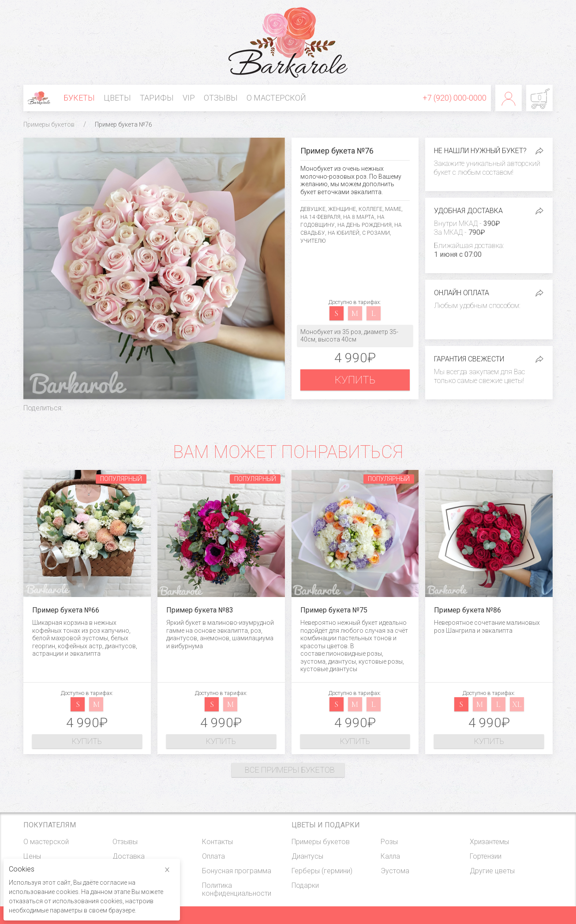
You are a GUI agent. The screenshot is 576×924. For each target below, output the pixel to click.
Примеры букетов (49, 124)
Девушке (313, 209)
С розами (376, 233)
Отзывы (221, 98)
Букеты (79, 98)
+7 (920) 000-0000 (454, 98)
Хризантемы (489, 842)
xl (517, 704)
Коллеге (370, 209)
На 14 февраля (320, 217)
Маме (393, 209)
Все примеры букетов (290, 770)
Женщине (342, 209)
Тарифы (157, 98)
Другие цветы (492, 871)
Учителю (313, 241)
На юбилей (344, 233)
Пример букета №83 (200, 610)
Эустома (395, 871)
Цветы (117, 98)
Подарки (305, 885)
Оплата (213, 856)
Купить (355, 380)
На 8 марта (359, 217)
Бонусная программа (237, 871)
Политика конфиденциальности (237, 889)
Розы (389, 842)
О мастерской (276, 98)
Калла (390, 856)
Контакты (217, 842)
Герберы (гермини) (322, 871)
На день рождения (365, 225)
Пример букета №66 (66, 610)
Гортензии (486, 856)
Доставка (129, 856)
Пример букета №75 (334, 610)
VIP (189, 98)
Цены (32, 856)
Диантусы (307, 856)
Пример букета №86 (468, 610)
